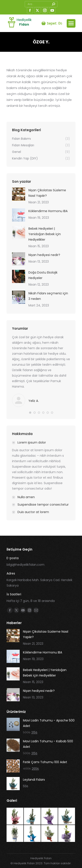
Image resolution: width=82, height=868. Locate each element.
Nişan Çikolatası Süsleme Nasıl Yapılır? (47, 193)
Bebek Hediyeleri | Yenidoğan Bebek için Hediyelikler (45, 234)
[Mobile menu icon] (71, 23)
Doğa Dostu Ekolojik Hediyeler (43, 275)
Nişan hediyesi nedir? (44, 255)
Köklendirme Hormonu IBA (48, 211)
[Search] (41, 4)
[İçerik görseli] (19, 194)
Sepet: (52, 23)
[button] (30, 413)
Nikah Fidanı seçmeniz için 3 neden (48, 296)
